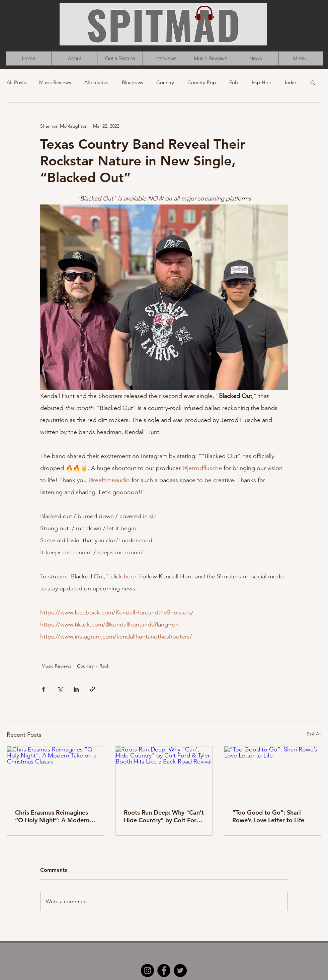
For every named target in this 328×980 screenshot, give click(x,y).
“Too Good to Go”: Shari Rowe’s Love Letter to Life (268, 816)
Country (165, 82)
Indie (290, 82)
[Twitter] (180, 970)
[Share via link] (93, 689)
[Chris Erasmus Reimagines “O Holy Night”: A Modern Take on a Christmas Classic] (55, 774)
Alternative (96, 82)
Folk (234, 82)
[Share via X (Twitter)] (60, 689)
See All (314, 734)
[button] (313, 82)
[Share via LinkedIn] (76, 689)
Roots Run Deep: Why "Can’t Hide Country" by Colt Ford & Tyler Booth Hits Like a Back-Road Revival (164, 816)
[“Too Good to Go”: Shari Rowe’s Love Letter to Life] (273, 774)
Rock (104, 666)
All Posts (16, 82)
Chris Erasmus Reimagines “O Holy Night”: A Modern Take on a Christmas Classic (53, 816)
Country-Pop (202, 82)
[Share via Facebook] (43, 689)
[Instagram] (147, 970)
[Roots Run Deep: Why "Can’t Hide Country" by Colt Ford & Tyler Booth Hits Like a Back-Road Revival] (164, 774)
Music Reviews (55, 82)
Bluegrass (132, 82)
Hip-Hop (262, 82)
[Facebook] (164, 970)
